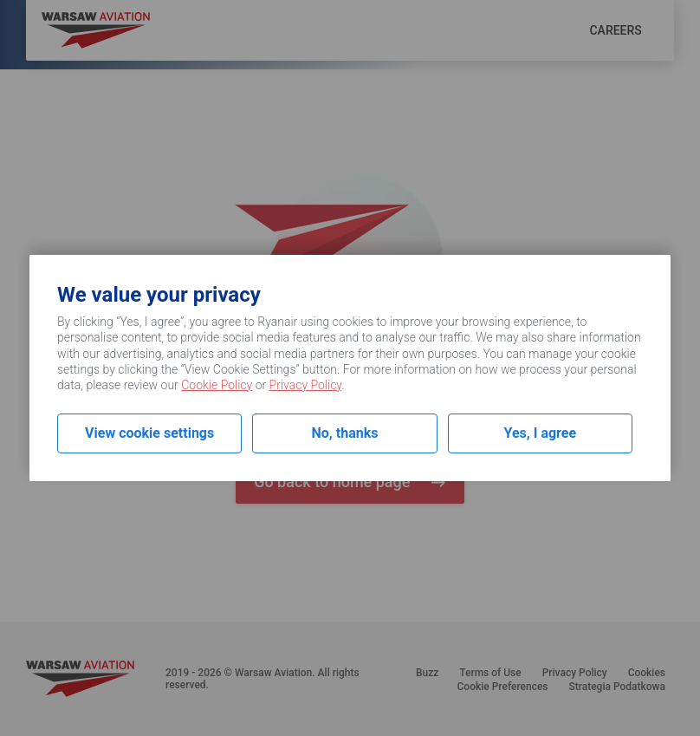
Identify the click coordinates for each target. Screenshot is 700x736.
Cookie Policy (217, 385)
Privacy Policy (306, 385)
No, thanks (345, 433)
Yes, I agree (541, 433)
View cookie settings (149, 433)
